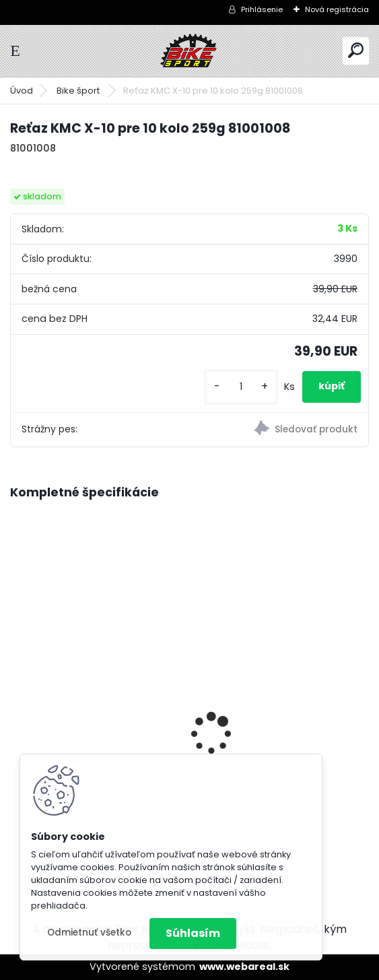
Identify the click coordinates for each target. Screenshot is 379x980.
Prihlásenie (262, 9)
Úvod (22, 91)
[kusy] (241, 387)
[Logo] (190, 51)
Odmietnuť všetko (89, 933)
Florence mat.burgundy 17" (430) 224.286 (274, 694)
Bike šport (79, 91)
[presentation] (18, 710)
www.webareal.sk (244, 967)
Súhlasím (193, 933)
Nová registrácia (337, 9)
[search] (356, 50)
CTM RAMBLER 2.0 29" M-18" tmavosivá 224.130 (88, 711)
